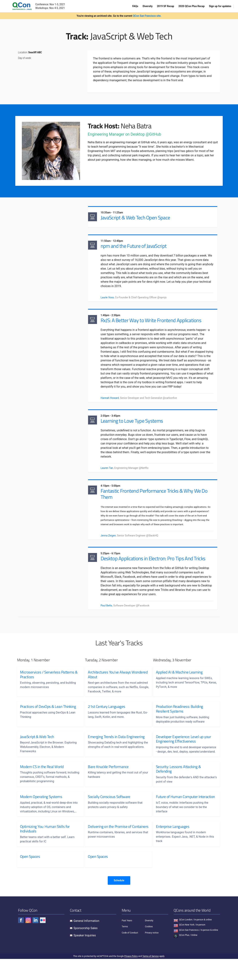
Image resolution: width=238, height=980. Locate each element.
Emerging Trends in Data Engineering (116, 749)
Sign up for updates (220, 6)
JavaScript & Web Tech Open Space (139, 218)
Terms (125, 948)
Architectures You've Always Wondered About (109, 687)
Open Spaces (30, 878)
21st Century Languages (106, 719)
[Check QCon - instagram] (28, 941)
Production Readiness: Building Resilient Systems (180, 721)
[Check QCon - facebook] (21, 941)
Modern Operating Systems (41, 813)
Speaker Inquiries (85, 956)
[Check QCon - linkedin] (35, 941)
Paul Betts (110, 617)
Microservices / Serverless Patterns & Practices (49, 687)
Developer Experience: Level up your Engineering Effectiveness (183, 751)
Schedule (119, 901)
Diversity (148, 6)
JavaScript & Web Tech (37, 749)
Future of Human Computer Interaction (177, 815)
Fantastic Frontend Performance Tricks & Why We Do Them (158, 504)
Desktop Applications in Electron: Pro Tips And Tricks (157, 570)
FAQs (135, 6)
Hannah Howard (114, 406)
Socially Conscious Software (109, 813)
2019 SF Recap (165, 6)
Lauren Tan (111, 477)
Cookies (149, 948)
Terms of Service (150, 977)
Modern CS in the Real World (42, 783)
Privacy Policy (131, 977)
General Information (86, 942)
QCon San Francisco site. (147, 16)
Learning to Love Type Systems (136, 430)
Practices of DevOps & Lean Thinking (48, 719)
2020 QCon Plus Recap (192, 6)
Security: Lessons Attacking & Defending (178, 785)
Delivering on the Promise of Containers (110, 850)
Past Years (127, 942)
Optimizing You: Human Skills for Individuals (45, 850)
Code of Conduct (130, 954)
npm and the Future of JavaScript (137, 248)
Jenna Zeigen (112, 546)
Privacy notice (152, 954)
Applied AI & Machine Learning (179, 684)
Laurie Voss (111, 299)
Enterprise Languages (173, 848)
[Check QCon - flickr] (43, 941)
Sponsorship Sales (86, 949)
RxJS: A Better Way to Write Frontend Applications (155, 323)
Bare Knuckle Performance (108, 783)
